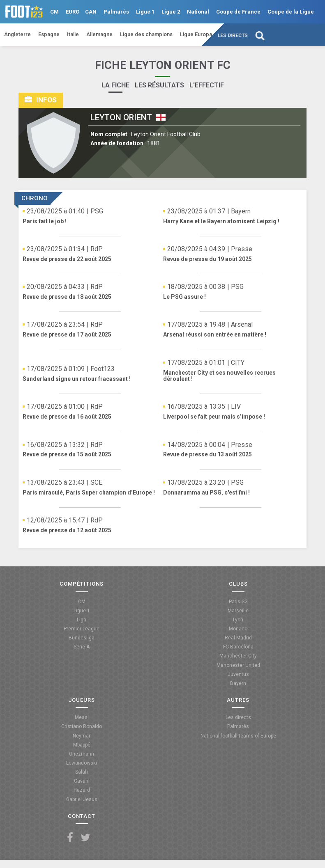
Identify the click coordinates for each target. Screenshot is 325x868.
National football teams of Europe (238, 736)
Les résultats (159, 85)
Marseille (238, 611)
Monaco (238, 629)
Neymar (82, 736)
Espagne (49, 34)
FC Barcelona (238, 647)
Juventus (238, 674)
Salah (82, 772)
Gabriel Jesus (82, 799)
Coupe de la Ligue (291, 12)
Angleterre (17, 34)
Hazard (82, 790)
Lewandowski (82, 763)
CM (54, 12)
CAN (91, 12)
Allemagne (99, 34)
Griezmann (82, 754)
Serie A (82, 647)
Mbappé (82, 745)
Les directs (233, 35)
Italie (73, 34)
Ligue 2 (171, 12)
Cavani (82, 781)
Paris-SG (238, 602)
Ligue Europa (196, 34)
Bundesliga (82, 638)
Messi (82, 717)
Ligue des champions (146, 34)
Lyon (238, 620)
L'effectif (207, 85)
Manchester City (238, 656)
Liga (82, 620)
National (198, 12)
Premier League (82, 629)
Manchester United (238, 665)
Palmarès (116, 12)
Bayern (238, 683)
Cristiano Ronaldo (82, 726)
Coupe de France (238, 12)
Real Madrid (238, 638)
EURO (73, 12)
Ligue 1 (145, 12)
